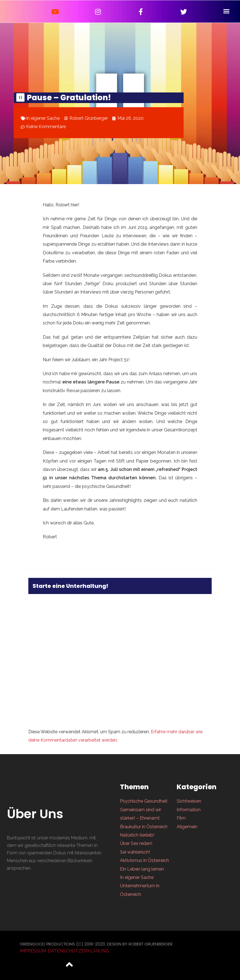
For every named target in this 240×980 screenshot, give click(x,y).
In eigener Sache (43, 118)
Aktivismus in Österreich (144, 860)
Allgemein (187, 827)
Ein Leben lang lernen (142, 869)
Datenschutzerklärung (78, 951)
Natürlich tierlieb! (137, 835)
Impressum (33, 951)
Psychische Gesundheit (144, 801)
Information (189, 810)
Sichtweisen (189, 801)
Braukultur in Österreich (144, 827)
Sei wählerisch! (135, 852)
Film (181, 818)
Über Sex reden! (136, 843)
